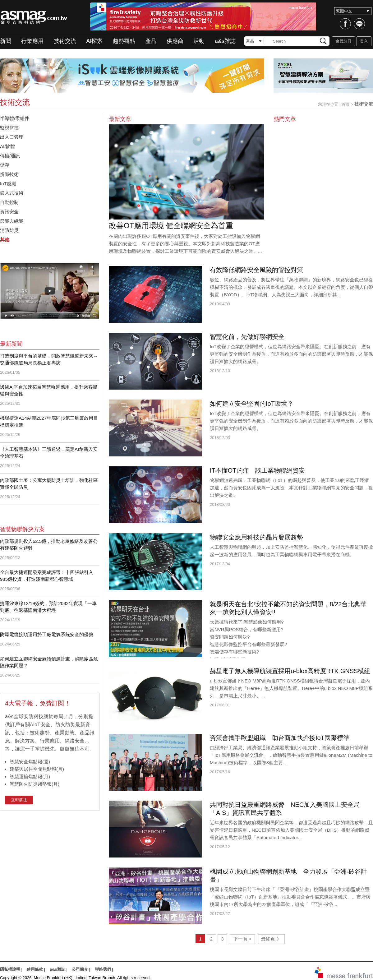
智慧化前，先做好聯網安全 (247, 337)
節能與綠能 (12, 221)
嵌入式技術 (12, 193)
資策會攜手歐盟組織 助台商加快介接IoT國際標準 (280, 738)
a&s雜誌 (225, 41)
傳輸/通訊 (10, 156)
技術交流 (65, 41)
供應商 (175, 41)
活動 (199, 41)
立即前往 (19, 800)
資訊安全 (12, 212)
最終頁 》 (271, 939)
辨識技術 (9, 174)
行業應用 (32, 41)
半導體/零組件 (15, 118)
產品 (151, 41)
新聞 (6, 41)
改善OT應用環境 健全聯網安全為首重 (171, 226)
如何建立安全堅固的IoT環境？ (252, 404)
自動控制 (12, 202)
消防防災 (9, 230)
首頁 (346, 104)
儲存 (5, 165)
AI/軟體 (7, 146)
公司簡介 (80, 969)
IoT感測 (10, 184)
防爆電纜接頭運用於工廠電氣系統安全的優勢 (47, 634)
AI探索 (94, 41)
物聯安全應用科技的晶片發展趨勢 (256, 537)
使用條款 (35, 969)
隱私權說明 (10, 969)
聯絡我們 (103, 969)
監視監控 (9, 128)
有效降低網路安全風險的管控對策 (256, 270)
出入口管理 (12, 137)
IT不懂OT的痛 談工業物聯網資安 (257, 470)
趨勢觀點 (124, 41)
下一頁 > (242, 939)
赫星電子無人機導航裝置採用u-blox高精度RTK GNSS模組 (290, 671)
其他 (5, 240)
